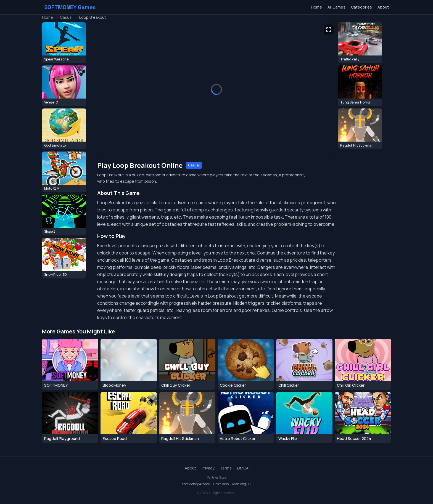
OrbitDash (221, 484)
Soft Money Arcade (196, 484)
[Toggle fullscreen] (329, 30)
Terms (226, 468)
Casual (66, 17)
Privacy (208, 468)
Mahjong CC (242, 484)
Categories (361, 7)
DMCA (243, 468)
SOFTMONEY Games (70, 7)
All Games (336, 7)
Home (316, 7)
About (383, 7)
